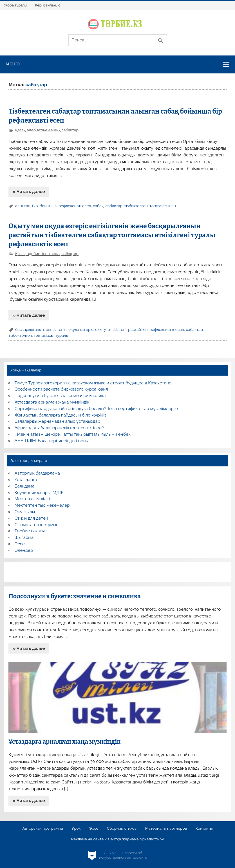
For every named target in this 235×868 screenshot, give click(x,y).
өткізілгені (117, 329)
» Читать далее (29, 192)
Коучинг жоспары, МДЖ (39, 493)
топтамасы (44, 335)
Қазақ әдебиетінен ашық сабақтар (47, 130)
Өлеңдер (24, 550)
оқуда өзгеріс (81, 329)
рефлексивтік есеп (167, 329)
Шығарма (24, 537)
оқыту (100, 329)
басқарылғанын (30, 329)
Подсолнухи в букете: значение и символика (60, 396)
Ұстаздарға (26, 480)
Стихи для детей (31, 518)
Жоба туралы (15, 5)
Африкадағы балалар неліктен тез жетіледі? (60, 428)
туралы (62, 335)
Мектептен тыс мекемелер (42, 505)
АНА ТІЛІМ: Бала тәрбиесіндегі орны (52, 441)
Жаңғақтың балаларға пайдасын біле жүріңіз (61, 415)
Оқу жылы (25, 512)
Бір (35, 206)
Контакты (204, 829)
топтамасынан (163, 206)
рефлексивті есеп (75, 206)
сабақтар (114, 206)
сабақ (98, 206)
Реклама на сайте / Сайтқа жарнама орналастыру (118, 839)
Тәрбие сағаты (30, 531)
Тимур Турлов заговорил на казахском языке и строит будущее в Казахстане (93, 383)
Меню (13, 64)
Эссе (20, 544)
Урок (76, 829)
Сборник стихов (122, 829)
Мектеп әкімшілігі (32, 499)
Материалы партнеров (166, 829)
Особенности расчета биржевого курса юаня (61, 389)
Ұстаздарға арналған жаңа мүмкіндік (52, 402)
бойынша (48, 206)
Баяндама (25, 486)
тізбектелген (136, 206)
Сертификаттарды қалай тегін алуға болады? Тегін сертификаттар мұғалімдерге (96, 409)
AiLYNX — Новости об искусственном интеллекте (123, 855)
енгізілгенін (56, 329)
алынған (23, 206)
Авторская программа (43, 829)
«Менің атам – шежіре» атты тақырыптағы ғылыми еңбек (73, 434)
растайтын (138, 329)
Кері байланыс (48, 5)
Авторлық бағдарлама (37, 473)
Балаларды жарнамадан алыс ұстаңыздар (58, 421)
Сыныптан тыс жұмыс (37, 525)
